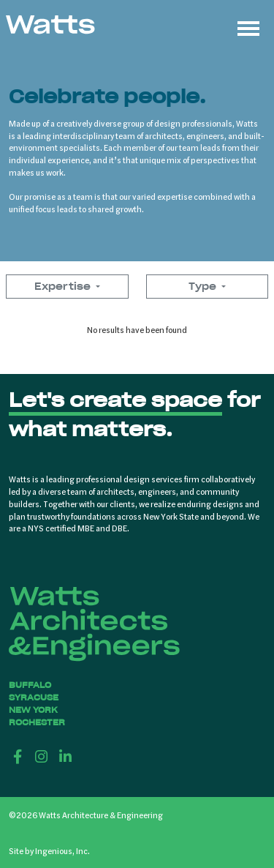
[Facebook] (18, 756)
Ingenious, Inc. (62, 850)
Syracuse (34, 697)
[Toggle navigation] (248, 26)
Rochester (37, 722)
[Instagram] (42, 756)
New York (33, 710)
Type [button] (204, 286)
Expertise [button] (64, 286)
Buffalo (30, 685)
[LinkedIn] (65, 756)
